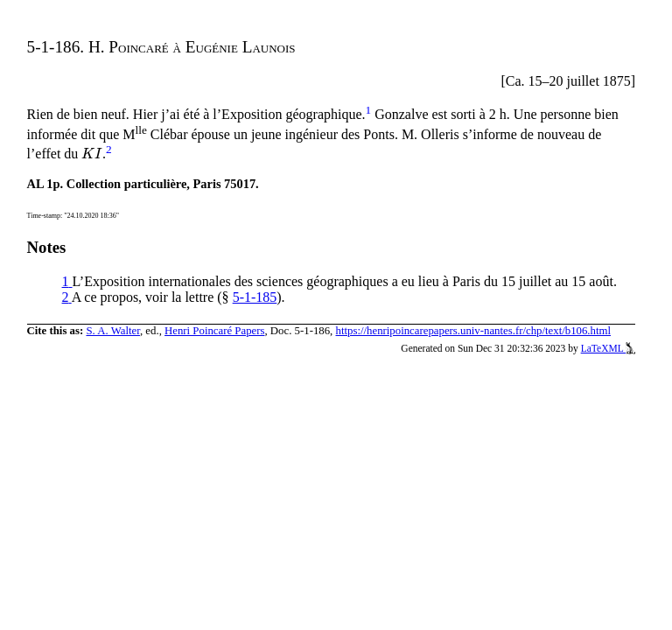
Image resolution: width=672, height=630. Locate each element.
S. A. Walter (113, 331)
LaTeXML (609, 348)
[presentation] (92, 154)
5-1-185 (255, 297)
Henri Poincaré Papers (214, 331)
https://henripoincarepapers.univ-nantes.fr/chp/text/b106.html (474, 331)
